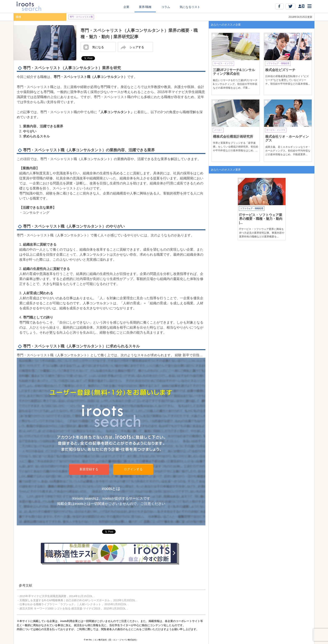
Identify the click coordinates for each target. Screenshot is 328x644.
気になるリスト (190, 7)
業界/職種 (145, 7)
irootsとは (111, 489)
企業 (126, 7)
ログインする (133, 469)
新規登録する (89, 469)
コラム (166, 7)
